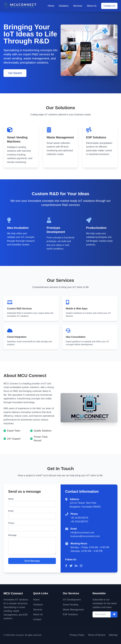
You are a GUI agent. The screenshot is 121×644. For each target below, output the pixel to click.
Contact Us (109, 6)
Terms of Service (97, 635)
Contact (37, 619)
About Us (92, 6)
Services (78, 6)
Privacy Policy (77, 635)
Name (11, 499)
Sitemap (113, 635)
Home (51, 6)
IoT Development (72, 600)
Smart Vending (71, 605)
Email (11, 511)
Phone (11, 523)
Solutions (64, 6)
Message (12, 536)
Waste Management (73, 610)
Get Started (15, 73)
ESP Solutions (70, 614)
